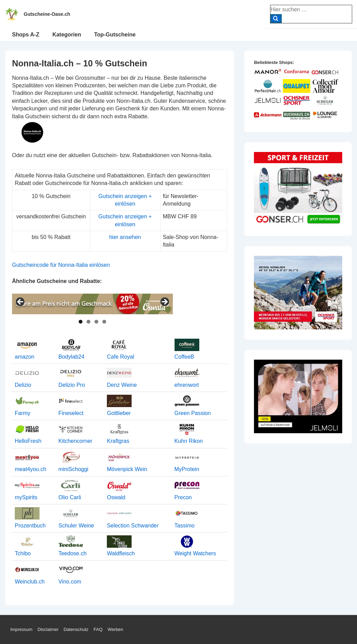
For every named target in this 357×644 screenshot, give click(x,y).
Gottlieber (119, 413)
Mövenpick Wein (127, 469)
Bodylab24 (71, 357)
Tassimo (185, 526)
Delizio (23, 385)
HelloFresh (28, 441)
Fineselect (71, 413)
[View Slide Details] (92, 304)
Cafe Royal (120, 357)
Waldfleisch (121, 553)
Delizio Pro (72, 385)
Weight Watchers (195, 553)
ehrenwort (187, 385)
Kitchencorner (75, 441)
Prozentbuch (30, 526)
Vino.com (70, 582)
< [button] (21, 302)
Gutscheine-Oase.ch (47, 14)
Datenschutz (76, 629)
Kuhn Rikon (189, 441)
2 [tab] (88, 322)
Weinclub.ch (30, 582)
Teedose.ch (72, 553)
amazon (25, 357)
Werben (115, 629)
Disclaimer (48, 629)
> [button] (164, 302)
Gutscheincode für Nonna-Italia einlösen (61, 265)
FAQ (98, 629)
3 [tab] (96, 322)
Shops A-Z (26, 35)
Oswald (116, 497)
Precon (183, 497)
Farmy (23, 413)
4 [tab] (104, 322)
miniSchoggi (73, 469)
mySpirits (26, 497)
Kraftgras (118, 441)
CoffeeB (185, 357)
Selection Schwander (133, 526)
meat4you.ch (31, 469)
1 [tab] (81, 322)
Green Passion (193, 413)
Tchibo (23, 553)
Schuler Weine (76, 526)
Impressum (21, 629)
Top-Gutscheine (115, 35)
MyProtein (187, 469)
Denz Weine (122, 385)
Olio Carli (70, 497)
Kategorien (67, 35)
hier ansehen (125, 237)
